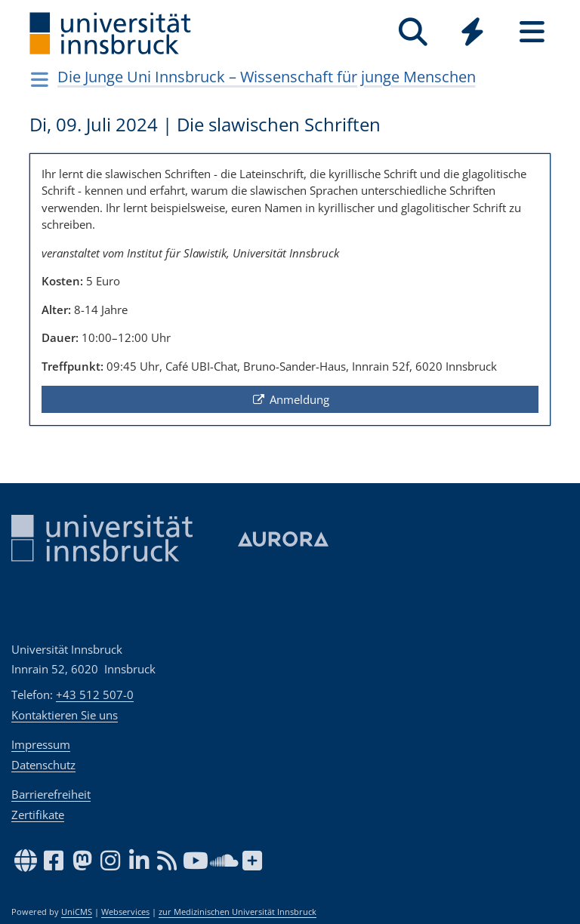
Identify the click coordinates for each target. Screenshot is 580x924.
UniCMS (77, 912)
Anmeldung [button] (290, 399)
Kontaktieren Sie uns (65, 715)
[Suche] (413, 32)
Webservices (125, 912)
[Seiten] (532, 32)
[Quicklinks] (472, 32)
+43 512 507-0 (95, 695)
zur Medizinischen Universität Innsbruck (238, 912)
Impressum (41, 744)
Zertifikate (38, 815)
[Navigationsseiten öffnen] (40, 79)
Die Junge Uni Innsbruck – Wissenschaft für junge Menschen (267, 77)
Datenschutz (43, 765)
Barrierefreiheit (51, 794)
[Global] (472, 34)
